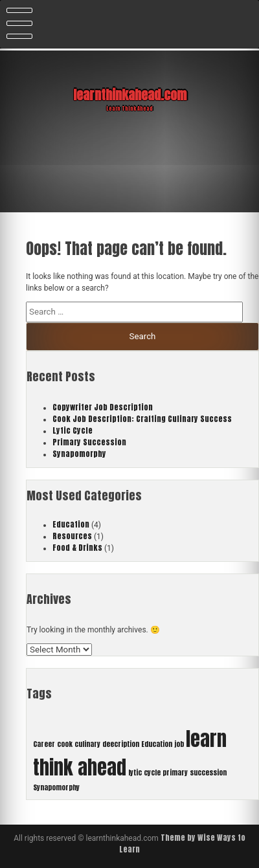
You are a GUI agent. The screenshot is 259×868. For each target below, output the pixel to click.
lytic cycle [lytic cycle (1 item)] (144, 773)
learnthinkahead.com (130, 95)
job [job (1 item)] (179, 744)
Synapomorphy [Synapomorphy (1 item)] (56, 787)
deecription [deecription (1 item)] (121, 744)
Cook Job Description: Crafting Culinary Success (142, 419)
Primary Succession (89, 442)
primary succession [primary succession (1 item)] (195, 773)
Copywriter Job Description (103, 407)
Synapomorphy (79, 454)
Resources (72, 536)
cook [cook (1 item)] (65, 744)
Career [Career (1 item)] (44, 744)
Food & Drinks (77, 548)
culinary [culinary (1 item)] (87, 744)
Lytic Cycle (73, 430)
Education (71, 524)
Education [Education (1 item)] (157, 744)
